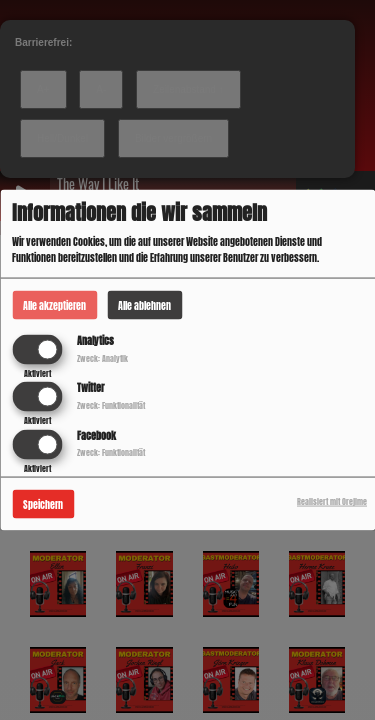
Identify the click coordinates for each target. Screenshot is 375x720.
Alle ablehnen (144, 305)
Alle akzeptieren (54, 305)
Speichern (43, 503)
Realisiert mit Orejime (332, 501)
